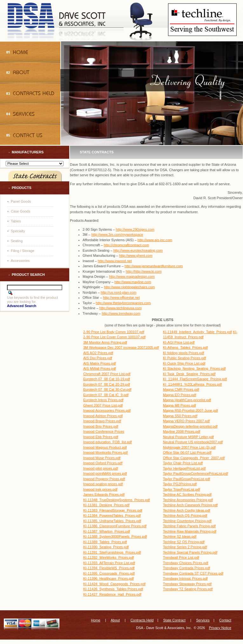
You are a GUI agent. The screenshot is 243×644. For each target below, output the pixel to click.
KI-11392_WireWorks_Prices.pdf (108, 557)
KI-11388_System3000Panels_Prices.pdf (115, 536)
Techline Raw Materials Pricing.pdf (190, 531)
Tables (16, 221)
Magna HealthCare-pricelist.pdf (187, 400)
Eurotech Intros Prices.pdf (103, 400)
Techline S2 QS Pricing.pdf (184, 542)
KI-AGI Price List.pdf (179, 342)
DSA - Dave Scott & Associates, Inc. (164, 628)
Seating (17, 241)
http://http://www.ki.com (144, 271)
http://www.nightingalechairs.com (129, 287)
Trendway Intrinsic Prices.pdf (185, 578)
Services (203, 620)
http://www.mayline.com (133, 282)
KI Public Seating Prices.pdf (185, 358)
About (115, 620)
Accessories (20, 261)
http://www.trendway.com (121, 313)
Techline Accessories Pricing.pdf (188, 500)
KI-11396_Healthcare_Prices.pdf (108, 578)
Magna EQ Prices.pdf (180, 395)
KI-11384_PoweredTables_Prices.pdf (112, 515)
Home (95, 620)
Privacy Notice (220, 628)
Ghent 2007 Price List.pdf (103, 405)
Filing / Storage (23, 251)
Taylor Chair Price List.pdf (183, 463)
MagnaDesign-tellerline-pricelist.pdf (190, 426)
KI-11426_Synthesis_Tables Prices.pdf (113, 589)
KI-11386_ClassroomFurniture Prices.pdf (115, 526)
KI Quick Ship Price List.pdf (184, 363)
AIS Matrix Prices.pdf (100, 363)
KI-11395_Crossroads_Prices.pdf (109, 573)
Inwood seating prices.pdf (103, 484)
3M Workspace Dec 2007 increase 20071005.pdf (121, 347)
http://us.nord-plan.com (119, 292)
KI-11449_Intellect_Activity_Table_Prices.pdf (197, 332)
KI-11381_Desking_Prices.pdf (106, 505)
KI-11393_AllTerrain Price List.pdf (109, 563)
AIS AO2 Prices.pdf (98, 353)
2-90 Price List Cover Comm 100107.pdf (114, 337)
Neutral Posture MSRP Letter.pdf (188, 437)
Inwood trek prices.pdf (100, 489)
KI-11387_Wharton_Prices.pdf (107, 531)
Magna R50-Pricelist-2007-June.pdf (190, 410)
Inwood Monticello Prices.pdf (105, 452)
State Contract (174, 620)
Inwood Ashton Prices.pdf (103, 416)
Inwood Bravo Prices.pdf (102, 421)
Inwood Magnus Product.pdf (105, 447)
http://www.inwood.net (115, 261)
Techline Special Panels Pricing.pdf (190, 552)
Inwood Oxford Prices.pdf (103, 463)
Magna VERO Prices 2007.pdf (186, 421)
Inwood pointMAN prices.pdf (105, 473)
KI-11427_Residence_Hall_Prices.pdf (112, 594)
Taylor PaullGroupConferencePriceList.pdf (196, 473)
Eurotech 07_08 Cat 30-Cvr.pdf (107, 389)
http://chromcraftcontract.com (126, 245)
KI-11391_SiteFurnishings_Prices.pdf (112, 552)
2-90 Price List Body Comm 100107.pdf (114, 332)
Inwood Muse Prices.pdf (102, 458)
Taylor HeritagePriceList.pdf (184, 468)
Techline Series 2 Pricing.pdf (185, 547)
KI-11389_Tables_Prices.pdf (105, 542)
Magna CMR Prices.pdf (181, 389)
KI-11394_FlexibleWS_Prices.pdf (109, 568)
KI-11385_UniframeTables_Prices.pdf (112, 521)
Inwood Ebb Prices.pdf (101, 437)
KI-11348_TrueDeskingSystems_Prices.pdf (117, 500)
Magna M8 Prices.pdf (179, 405)
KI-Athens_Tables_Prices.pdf (185, 347)
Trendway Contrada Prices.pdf (186, 568)
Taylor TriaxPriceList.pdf (182, 489)
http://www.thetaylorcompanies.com (123, 303)
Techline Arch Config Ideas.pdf (187, 510)
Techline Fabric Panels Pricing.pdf (189, 526)
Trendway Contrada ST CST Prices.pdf (193, 573)
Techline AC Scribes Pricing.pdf (187, 494)
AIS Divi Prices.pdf (98, 358)
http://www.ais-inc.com (155, 240)
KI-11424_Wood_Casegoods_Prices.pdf (114, 584)
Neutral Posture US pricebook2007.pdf (193, 442)
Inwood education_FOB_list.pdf (108, 442)
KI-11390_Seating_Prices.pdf (106, 547)
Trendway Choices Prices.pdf (186, 563)
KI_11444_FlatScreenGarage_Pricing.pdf (195, 379)
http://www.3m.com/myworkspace (117, 234)
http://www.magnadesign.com (132, 276)
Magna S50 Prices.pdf (180, 416)
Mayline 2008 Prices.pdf (182, 431)
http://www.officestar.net (121, 297)
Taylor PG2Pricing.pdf (180, 484)
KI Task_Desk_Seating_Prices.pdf (189, 374)
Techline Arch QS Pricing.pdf (185, 515)
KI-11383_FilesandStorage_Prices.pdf (113, 510)
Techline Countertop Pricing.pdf (187, 521)
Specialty (18, 231)
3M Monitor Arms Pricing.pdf (105, 342)
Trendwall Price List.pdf (181, 557)
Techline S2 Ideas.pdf (180, 536)
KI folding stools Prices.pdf (184, 353)
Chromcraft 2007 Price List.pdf (107, 374)
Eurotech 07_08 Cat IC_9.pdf (106, 395)
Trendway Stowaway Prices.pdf (187, 584)
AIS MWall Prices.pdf (100, 368)
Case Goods (20, 211)
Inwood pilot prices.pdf (101, 468)
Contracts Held (142, 620)
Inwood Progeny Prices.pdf (104, 479)
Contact (225, 620)
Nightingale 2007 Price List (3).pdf (189, 447)
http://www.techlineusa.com (121, 308)
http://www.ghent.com (136, 255)
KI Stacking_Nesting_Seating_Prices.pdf (194, 368)
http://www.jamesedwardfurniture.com (154, 266)
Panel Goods (21, 201)
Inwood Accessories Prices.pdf (107, 410)
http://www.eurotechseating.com (138, 250)
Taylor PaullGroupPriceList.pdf (186, 479)
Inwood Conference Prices (104, 431)
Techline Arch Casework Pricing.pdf (190, 505)
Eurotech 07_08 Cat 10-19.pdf (107, 379)
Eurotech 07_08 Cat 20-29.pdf (107, 384)
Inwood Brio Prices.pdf (101, 426)
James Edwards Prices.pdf (104, 494)
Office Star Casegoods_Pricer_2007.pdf (194, 458)
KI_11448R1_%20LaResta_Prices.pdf (192, 384)
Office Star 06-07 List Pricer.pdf (187, 452)
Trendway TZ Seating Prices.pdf (188, 589)
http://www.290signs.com (135, 229)
